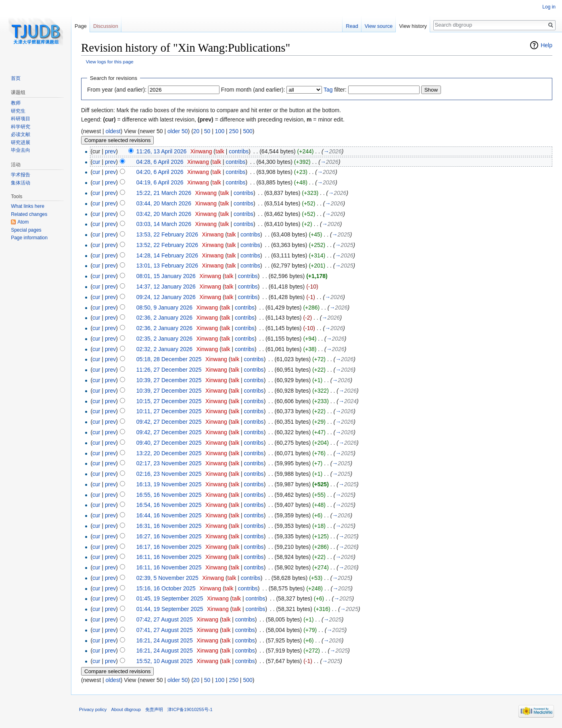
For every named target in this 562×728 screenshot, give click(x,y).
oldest (113, 131)
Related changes (29, 214)
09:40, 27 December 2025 (169, 443)
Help (546, 45)
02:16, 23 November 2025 (169, 474)
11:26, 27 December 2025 (169, 370)
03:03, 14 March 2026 (164, 224)
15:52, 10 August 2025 (165, 661)
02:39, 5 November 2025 (167, 578)
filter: (335, 90)
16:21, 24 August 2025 (165, 640)
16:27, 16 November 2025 (169, 536)
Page (81, 26)
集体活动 (21, 183)
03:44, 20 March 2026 (164, 203)
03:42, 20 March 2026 (164, 214)
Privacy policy (93, 709)
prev (110, 151)
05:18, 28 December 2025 (169, 359)
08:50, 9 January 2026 (164, 308)
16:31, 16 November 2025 (169, 526)
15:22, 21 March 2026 (164, 193)
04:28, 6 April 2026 (160, 162)
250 (234, 131)
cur (96, 162)
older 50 (178, 131)
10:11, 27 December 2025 (169, 411)
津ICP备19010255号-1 (190, 709)
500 (248, 131)
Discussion (106, 26)
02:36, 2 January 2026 (164, 318)
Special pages (26, 230)
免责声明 (154, 709)
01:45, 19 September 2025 (170, 598)
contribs (239, 151)
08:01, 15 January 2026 (166, 276)
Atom (23, 222)
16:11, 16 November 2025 (169, 557)
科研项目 (21, 119)
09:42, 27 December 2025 (169, 422)
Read (352, 26)
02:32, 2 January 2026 (164, 349)
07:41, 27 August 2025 (165, 630)
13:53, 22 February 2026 (167, 234)
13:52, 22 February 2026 (167, 245)
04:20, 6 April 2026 (160, 172)
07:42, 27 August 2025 (165, 619)
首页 (16, 78)
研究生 (18, 111)
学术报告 (21, 175)
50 (207, 131)
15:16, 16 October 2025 (166, 588)
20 (196, 131)
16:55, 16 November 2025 (169, 495)
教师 (16, 103)
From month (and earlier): (253, 90)
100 (220, 131)
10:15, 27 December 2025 (169, 401)
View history (413, 26)
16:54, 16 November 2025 (169, 505)
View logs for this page (110, 62)
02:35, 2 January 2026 (164, 339)
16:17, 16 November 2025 (169, 547)
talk (220, 151)
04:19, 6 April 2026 (160, 182)
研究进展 (21, 142)
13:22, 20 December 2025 (169, 453)
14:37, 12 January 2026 (166, 287)
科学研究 (21, 127)
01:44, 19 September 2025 (170, 609)
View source (379, 26)
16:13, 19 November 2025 (169, 484)
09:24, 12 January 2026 (166, 297)
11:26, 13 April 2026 (162, 151)
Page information (29, 238)
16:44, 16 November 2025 (169, 515)
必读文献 (21, 134)
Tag (328, 90)
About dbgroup (126, 709)
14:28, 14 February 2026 (167, 255)
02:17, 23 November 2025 (169, 463)
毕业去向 (21, 150)
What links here (28, 206)
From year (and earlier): (117, 90)
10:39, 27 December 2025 (169, 380)
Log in (549, 7)
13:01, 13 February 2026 (167, 266)
